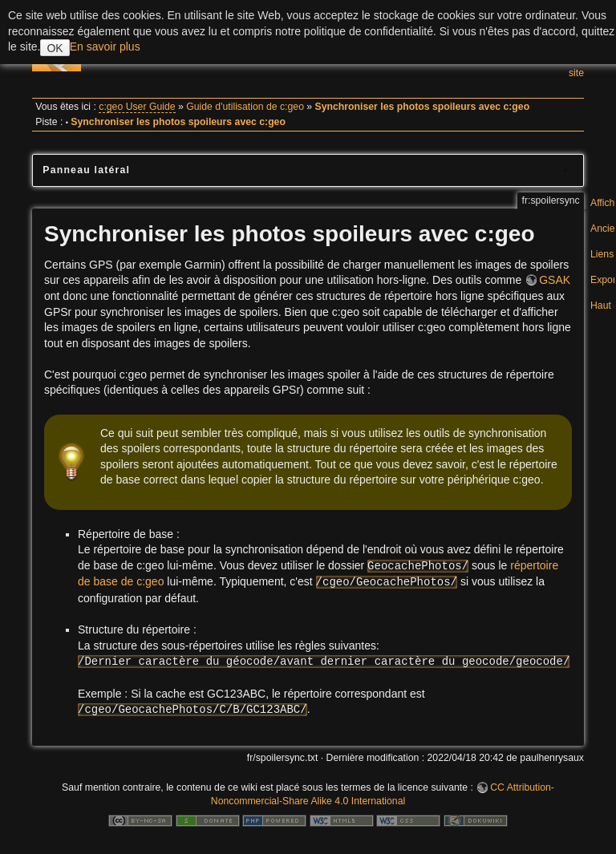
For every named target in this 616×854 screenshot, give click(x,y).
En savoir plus (105, 47)
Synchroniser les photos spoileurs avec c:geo (423, 107)
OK (55, 48)
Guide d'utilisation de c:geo (245, 107)
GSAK (555, 280)
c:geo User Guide (137, 107)
